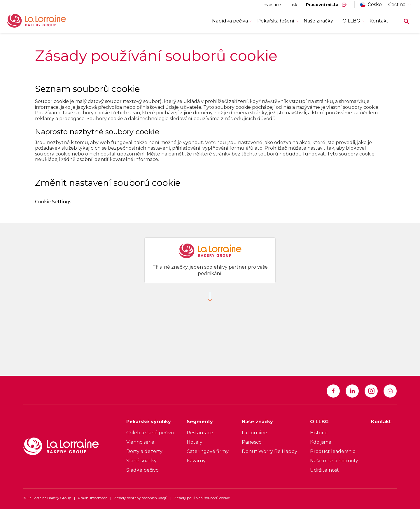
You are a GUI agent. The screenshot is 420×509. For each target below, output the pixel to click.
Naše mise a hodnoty (334, 461)
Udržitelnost (324, 470)
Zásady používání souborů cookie (202, 498)
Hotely (195, 442)
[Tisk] (293, 5)
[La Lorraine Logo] (45, 21)
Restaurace (200, 433)
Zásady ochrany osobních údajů (141, 498)
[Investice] (272, 5)
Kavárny (196, 461)
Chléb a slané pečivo (150, 433)
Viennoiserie (140, 442)
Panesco (252, 442)
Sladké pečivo (142, 470)
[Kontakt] (379, 21)
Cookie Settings (53, 202)
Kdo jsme (321, 442)
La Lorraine (254, 433)
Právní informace (93, 498)
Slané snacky (141, 461)
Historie (319, 433)
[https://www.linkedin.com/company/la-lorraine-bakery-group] (352, 391)
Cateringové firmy (208, 451)
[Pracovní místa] (327, 5)
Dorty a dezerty (144, 451)
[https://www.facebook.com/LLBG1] (333, 391)
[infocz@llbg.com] (390, 391)
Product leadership (333, 451)
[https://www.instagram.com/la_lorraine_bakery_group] (371, 391)
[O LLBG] (334, 423)
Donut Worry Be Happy (269, 451)
